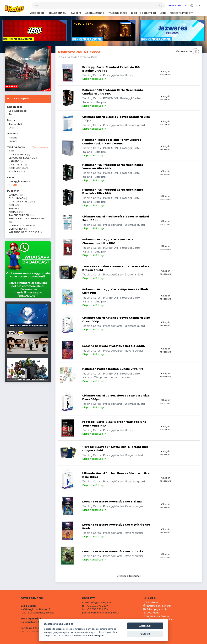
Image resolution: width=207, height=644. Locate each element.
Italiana (13, 138)
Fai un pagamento (155, 609)
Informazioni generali (157, 606)
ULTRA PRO (16, 229)
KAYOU (13, 208)
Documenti (151, 613)
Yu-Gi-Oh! (14, 171)
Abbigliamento (95, 13)
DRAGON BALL (18, 154)
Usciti (12, 128)
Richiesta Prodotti (182, 13)
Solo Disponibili (18, 111)
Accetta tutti (145, 626)
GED (11, 205)
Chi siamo (151, 602)
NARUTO (14, 161)
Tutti (11, 114)
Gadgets (76, 13)
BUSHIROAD (16, 198)
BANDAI (13, 195)
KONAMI (14, 212)
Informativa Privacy (156, 616)
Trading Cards (118, 13)
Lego (163, 13)
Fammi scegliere (96, 635)
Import (13, 141)
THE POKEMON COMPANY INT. (27, 219)
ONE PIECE (15, 165)
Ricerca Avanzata (177, 6)
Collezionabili (58, 13)
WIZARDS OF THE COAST (24, 232)
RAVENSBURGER (19, 215)
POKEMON (15, 168)
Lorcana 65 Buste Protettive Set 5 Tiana (112, 502)
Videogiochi (37, 13)
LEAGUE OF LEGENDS (22, 158)
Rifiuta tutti (145, 634)
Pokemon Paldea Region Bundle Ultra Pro (113, 369)
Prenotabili (15, 124)
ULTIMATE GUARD (20, 225)
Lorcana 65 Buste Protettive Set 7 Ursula (113, 552)
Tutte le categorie (39, 147)
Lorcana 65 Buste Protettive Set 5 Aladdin (114, 346)
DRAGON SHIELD (19, 202)
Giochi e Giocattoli (144, 13)
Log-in (195, 6)
